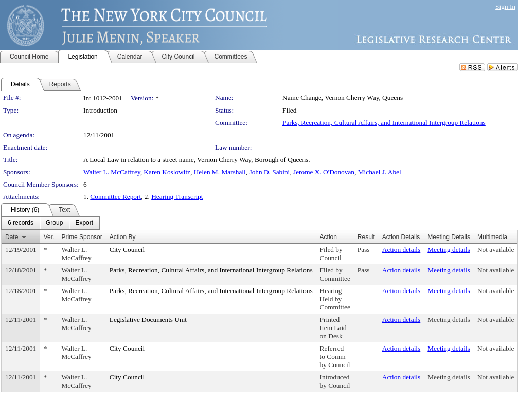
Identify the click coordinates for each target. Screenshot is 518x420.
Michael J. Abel (380, 172)
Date (12, 237)
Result (366, 237)
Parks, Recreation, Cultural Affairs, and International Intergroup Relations (384, 123)
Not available (496, 250)
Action (328, 237)
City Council (127, 250)
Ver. (49, 237)
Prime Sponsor (82, 237)
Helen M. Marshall (220, 172)
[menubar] (50, 223)
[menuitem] (21, 223)
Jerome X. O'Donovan (324, 172)
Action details (401, 250)
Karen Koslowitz (167, 172)
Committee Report (115, 197)
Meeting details (449, 250)
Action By (123, 237)
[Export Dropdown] (84, 223)
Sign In (505, 6)
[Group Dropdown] (54, 223)
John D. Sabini (269, 172)
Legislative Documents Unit (148, 319)
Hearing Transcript (177, 197)
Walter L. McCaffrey (112, 172)
